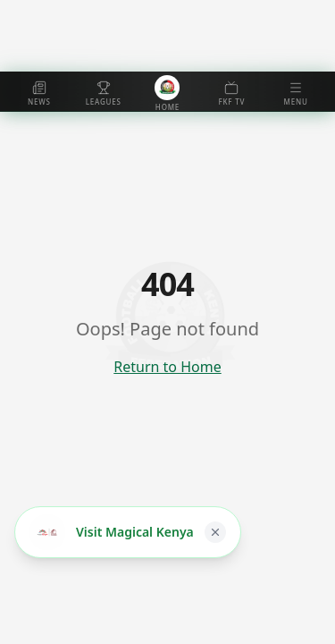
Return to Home (167, 367)
